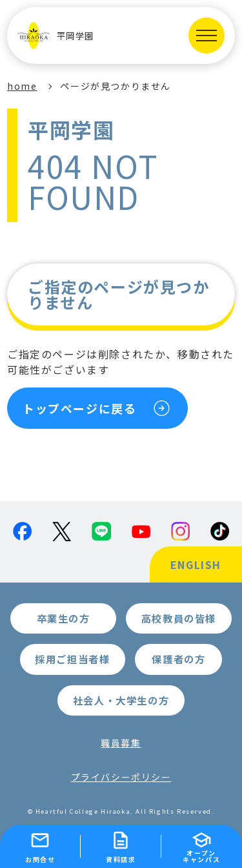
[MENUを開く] (207, 36)
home (22, 86)
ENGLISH (196, 564)
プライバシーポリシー (121, 777)
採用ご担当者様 (72, 659)
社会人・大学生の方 (121, 700)
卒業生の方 (64, 618)
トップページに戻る (79, 408)
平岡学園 (56, 36)
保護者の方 (178, 659)
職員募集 (121, 743)
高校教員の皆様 (179, 618)
